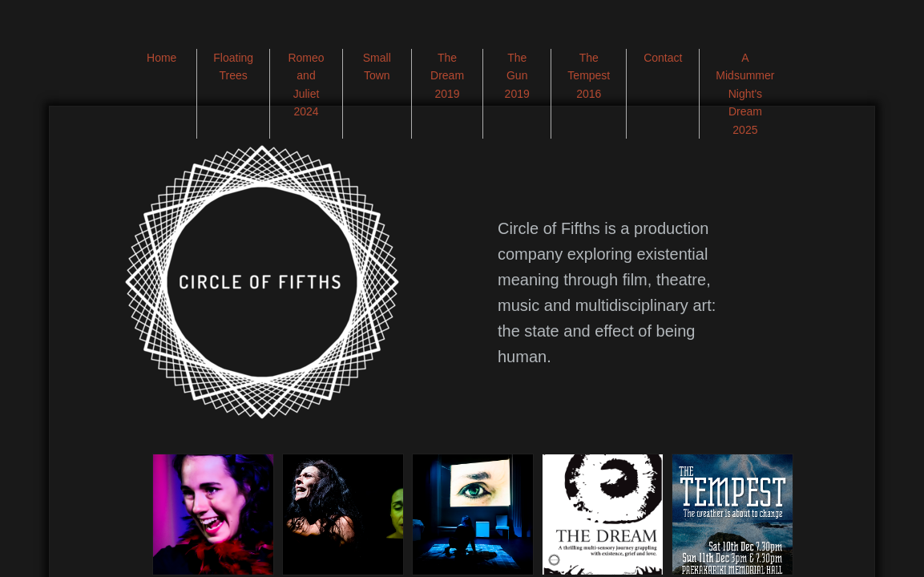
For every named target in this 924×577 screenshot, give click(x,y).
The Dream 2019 (447, 76)
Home (161, 58)
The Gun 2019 (517, 76)
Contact (663, 58)
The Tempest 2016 (589, 76)
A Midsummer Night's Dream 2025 (745, 94)
